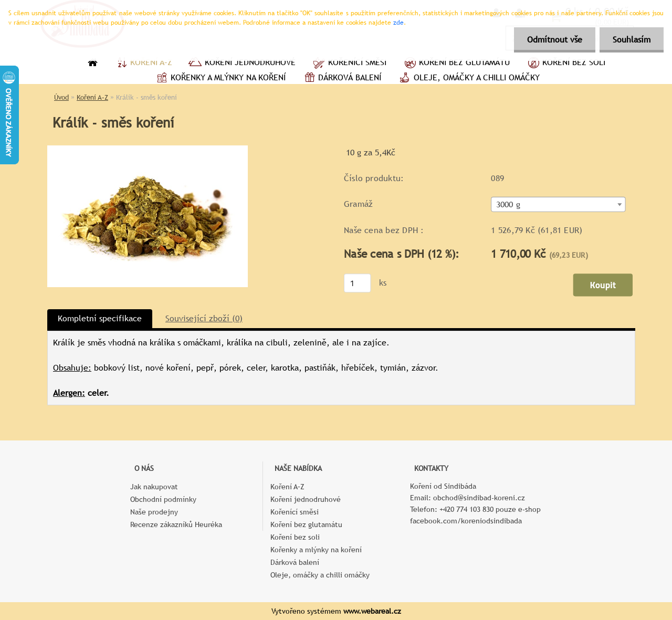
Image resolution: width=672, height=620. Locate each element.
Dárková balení (341, 79)
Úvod (61, 97)
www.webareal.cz (372, 611)
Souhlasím (632, 40)
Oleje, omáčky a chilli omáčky (468, 79)
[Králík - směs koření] (148, 149)
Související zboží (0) (204, 318)
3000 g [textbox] (508, 205)
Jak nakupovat (154, 487)
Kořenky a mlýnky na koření (220, 79)
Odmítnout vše (555, 40)
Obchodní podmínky (163, 499)
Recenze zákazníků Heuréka (176, 524)
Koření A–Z (143, 64)
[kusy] (358, 283)
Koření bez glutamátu (456, 64)
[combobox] (558, 204)
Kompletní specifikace (100, 318)
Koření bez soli (565, 64)
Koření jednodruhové (242, 64)
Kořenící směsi (349, 64)
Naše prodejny (154, 512)
